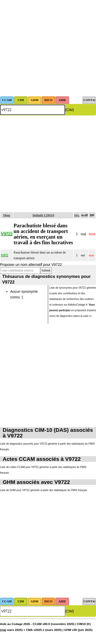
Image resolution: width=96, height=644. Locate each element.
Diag (7, 215)
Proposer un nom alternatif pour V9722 (31, 265)
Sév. (77, 215)
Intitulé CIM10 (43, 215)
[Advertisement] (48, 48)
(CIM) (70, 110)
